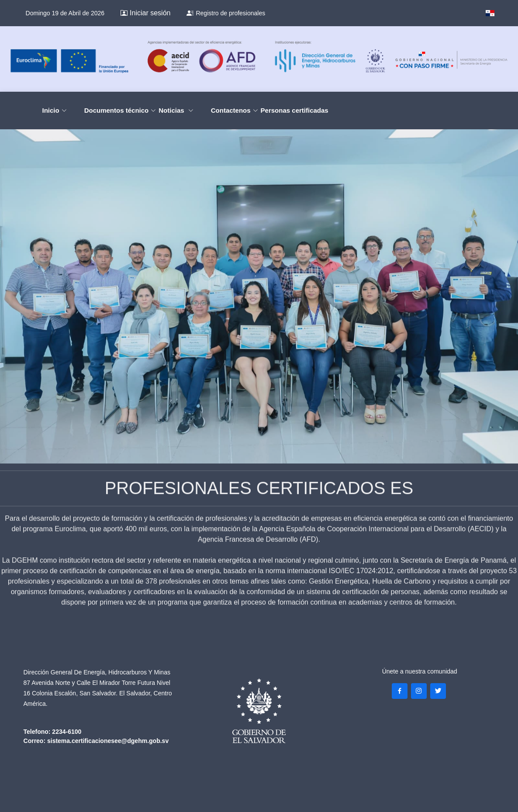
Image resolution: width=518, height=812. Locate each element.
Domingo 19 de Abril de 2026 (65, 13)
